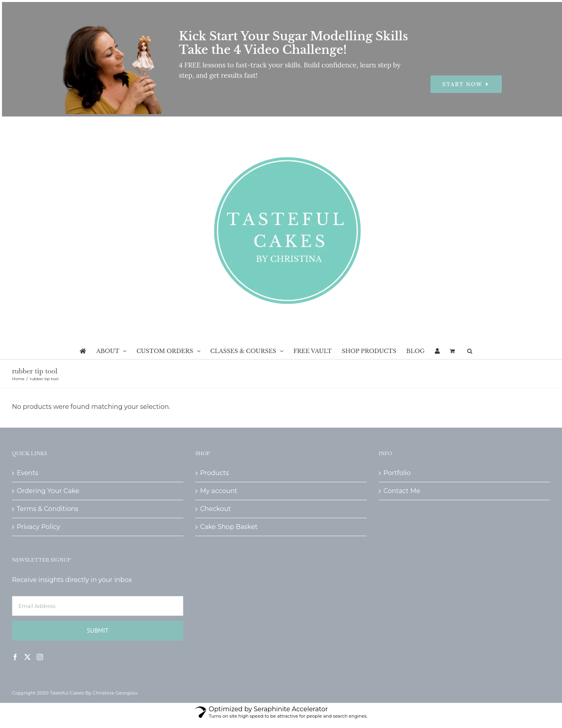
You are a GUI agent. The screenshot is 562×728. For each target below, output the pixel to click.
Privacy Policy (38, 527)
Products (214, 473)
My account (219, 491)
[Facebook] (15, 657)
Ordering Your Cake (48, 491)
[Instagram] (40, 657)
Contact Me (402, 491)
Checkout (215, 509)
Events (28, 473)
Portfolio (397, 473)
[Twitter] (28, 657)
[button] (470, 351)
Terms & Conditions (47, 509)
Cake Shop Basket (229, 527)
